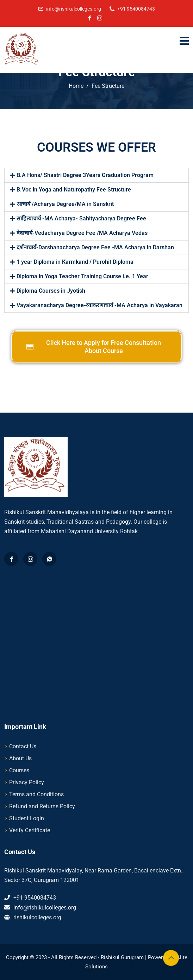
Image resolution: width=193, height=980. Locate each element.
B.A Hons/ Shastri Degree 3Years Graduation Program (85, 175)
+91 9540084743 (136, 9)
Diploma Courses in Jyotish (51, 291)
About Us (20, 758)
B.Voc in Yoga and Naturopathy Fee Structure (74, 190)
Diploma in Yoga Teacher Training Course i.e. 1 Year (82, 276)
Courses (19, 770)
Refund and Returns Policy (42, 806)
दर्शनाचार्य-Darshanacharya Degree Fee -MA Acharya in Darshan (95, 247)
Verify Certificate (30, 830)
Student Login (27, 818)
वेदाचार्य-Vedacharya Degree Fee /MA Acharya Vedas (82, 233)
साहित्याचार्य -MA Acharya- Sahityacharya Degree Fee (81, 218)
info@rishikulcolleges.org (74, 9)
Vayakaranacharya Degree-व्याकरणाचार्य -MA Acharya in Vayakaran (99, 305)
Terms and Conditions (36, 794)
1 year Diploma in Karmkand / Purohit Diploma (75, 262)
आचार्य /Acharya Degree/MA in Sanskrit (65, 204)
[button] (96, 175)
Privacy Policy (27, 782)
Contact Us (23, 746)
